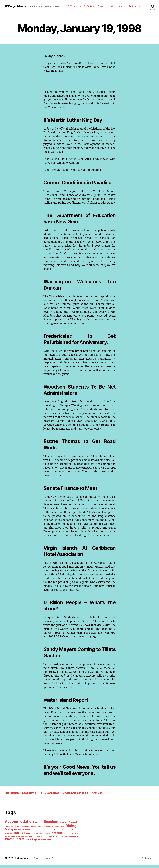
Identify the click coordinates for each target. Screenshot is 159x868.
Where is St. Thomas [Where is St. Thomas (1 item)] (43, 843)
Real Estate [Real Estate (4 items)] (10, 836)
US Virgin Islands (16, 6)
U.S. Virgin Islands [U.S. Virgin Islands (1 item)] (10, 839)
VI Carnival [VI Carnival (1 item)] (46, 839)
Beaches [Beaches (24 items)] (49, 825)
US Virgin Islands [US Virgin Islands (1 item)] (36, 839)
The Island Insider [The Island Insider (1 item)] (61, 836)
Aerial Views (135, 6)
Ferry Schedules (54, 797)
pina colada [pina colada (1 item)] (72, 833)
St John (103, 6)
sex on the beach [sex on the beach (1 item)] (34, 836)
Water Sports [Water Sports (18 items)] (14, 842)
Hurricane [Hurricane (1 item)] (25, 833)
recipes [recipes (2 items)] (20, 836)
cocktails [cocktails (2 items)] (40, 830)
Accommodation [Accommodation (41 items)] (19, 825)
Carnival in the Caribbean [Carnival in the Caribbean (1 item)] (27, 830)
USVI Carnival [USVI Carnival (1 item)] (26, 839)
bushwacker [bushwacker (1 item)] (61, 826)
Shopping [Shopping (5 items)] (46, 836)
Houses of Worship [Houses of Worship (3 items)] (13, 833)
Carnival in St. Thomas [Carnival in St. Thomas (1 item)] (12, 830)
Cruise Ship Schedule (84, 797)
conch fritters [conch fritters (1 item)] (57, 830)
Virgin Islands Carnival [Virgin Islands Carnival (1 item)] (57, 839)
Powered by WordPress (45, 861)
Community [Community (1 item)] (48, 830)
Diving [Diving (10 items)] (78, 830)
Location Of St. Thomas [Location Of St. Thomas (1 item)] (51, 833)
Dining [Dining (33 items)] (67, 829)
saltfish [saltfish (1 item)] (26, 836)
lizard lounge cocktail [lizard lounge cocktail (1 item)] (36, 833)
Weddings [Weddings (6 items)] (30, 842)
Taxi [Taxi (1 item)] (53, 836)
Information (13, 797)
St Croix (90, 6)
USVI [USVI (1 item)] (19, 839)
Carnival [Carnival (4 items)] (69, 826)
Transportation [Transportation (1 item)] (72, 836)
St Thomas (76, 6)
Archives (108, 797)
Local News (32, 797)
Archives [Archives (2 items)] (38, 826)
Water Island (118, 6)
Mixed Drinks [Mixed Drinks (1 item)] (63, 833)
